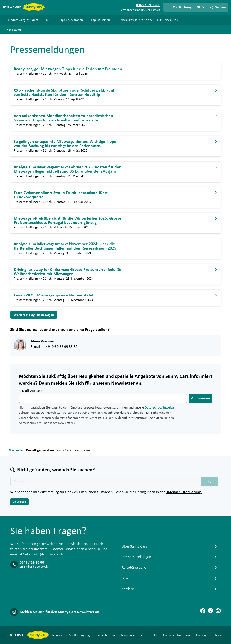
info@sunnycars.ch (48, 554)
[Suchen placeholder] (210, 481)
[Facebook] (203, 611)
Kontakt (156, 10)
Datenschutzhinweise (159, 407)
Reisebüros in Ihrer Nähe (136, 20)
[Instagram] (210, 611)
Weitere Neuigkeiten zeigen (34, 315)
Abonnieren (201, 398)
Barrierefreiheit (149, 635)
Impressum (185, 635)
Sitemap (218, 635)
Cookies (168, 635)
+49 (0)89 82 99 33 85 (61, 347)
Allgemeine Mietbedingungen (73, 635)
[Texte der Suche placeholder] (106, 481)
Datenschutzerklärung (184, 492)
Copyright (203, 635)
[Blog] (218, 611)
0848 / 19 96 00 (32, 562)
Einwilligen (19, 502)
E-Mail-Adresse (31, 391)
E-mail (36, 347)
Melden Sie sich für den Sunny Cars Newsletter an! (60, 612)
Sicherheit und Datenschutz (115, 635)
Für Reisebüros (167, 20)
